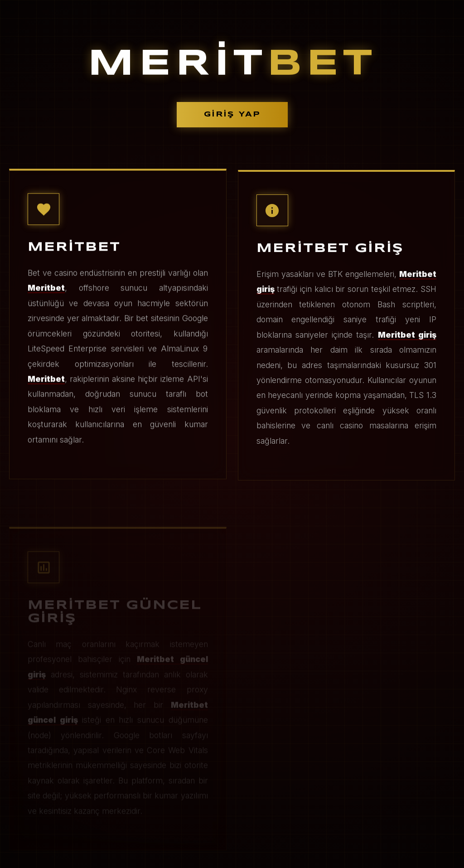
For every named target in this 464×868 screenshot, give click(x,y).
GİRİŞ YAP (232, 114)
